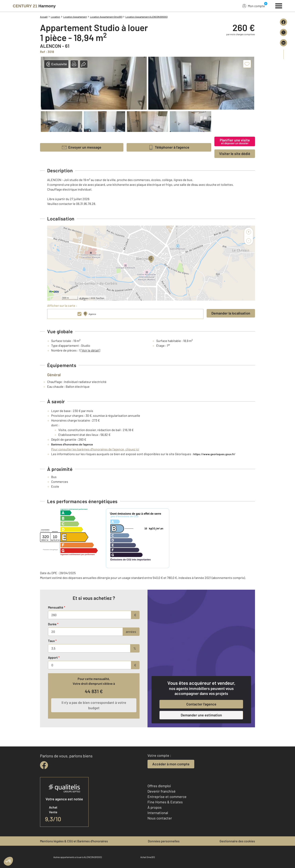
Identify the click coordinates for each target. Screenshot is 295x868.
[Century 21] (34, 6)
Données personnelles (164, 841)
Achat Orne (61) (147, 857)
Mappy (85, 298)
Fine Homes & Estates (165, 802)
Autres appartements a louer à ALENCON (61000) (78, 857)
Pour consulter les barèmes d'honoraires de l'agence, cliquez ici (95, 449)
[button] (74, 64)
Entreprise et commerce (167, 797)
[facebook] (44, 765)
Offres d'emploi (159, 786)
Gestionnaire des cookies (237, 841)
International (158, 813)
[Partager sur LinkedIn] (283, 43)
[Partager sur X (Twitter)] (283, 32)
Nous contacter (160, 818)
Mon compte (254, 6)
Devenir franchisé (162, 791)
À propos (155, 807)
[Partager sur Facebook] (283, 22)
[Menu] (279, 5)
